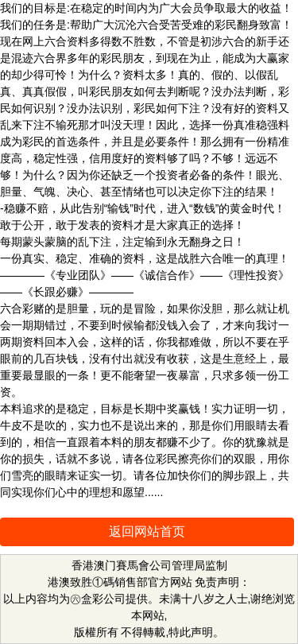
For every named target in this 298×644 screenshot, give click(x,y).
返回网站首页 (147, 531)
